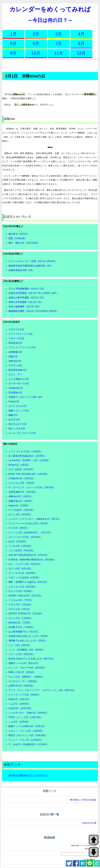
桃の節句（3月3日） (19, 234)
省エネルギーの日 (18, 424)
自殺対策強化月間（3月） (22, 270)
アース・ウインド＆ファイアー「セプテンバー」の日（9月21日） (42, 690)
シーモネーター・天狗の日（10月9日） (29, 713)
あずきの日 (14, 420)
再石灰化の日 (15, 343)
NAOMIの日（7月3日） (20, 623)
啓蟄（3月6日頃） (18, 238)
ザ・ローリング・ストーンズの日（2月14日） (32, 487)
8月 (81, 44)
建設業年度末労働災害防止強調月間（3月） (31, 266)
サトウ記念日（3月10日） (22, 510)
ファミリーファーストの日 (22, 347)
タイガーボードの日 (19, 384)
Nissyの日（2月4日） (19, 465)
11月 (59, 53)
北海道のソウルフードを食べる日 (26, 397)
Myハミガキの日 (17, 428)
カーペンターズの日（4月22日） (25, 537)
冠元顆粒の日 (15, 392)
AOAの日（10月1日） (20, 699)
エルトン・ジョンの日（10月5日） (26, 731)
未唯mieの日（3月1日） (21, 496)
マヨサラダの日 (16, 329)
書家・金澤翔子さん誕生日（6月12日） (29, 582)
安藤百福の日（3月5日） (21, 501)
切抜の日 (13, 356)
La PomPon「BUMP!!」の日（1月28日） (30, 460)
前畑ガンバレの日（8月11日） (24, 663)
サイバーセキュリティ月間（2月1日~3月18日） (33, 261)
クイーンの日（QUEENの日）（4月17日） (30, 533)
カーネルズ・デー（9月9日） (23, 681)
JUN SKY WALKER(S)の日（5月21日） (29, 555)
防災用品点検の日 (18, 370)
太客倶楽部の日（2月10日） (23, 492)
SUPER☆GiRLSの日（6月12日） (26, 596)
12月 (81, 53)
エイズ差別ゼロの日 (19, 379)
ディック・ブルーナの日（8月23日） (27, 668)
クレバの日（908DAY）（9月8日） (26, 677)
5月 (13, 44)
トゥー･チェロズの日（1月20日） (26, 451)
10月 (36, 53)
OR (93, 860)
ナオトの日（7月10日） (21, 605)
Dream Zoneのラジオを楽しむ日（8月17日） (32, 659)
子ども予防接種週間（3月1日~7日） (27, 289)
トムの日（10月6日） (19, 704)
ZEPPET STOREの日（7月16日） (26, 614)
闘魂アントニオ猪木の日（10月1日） (27, 726)
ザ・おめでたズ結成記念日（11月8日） (29, 744)
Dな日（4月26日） (18, 541)
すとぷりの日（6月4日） (21, 591)
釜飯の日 (13, 415)
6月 (36, 44)
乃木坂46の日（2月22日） (22, 478)
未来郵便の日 (15, 352)
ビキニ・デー (15, 374)
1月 (13, 34)
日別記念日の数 (89, 823)
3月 (59, 34)
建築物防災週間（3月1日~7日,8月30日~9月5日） (33, 311)
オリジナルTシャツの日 (20, 334)
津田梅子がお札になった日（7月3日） (28, 641)
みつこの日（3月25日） (21, 514)
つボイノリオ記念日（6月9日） (25, 577)
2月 (36, 34)
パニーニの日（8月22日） (22, 654)
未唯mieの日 (15, 361)
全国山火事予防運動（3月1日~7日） (27, 298)
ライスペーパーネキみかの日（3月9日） (29, 523)
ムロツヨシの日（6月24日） (23, 587)
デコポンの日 (15, 365)
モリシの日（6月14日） (21, 569)
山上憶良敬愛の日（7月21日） (24, 632)
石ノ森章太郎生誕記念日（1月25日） (27, 456)
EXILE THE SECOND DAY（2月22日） (29, 474)
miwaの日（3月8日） (19, 505)
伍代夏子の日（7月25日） (22, 627)
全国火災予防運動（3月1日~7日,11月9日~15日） (33, 293)
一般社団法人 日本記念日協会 (82, 800)
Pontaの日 (14, 401)
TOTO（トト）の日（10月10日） (26, 717)
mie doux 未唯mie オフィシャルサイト (28, 775)
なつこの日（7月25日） (21, 618)
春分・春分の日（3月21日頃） (24, 243)
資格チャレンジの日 (19, 411)
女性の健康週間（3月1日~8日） (25, 307)
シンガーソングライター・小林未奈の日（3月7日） (35, 519)
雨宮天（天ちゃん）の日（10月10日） (28, 735)
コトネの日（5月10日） (21, 546)
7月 (59, 44)
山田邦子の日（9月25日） (22, 686)
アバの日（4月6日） (19, 528)
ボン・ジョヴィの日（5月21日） (25, 564)
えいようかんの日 (18, 406)
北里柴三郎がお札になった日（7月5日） (29, 636)
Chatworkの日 (16, 388)
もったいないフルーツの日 (22, 433)
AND (87, 860)
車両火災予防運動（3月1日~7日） (26, 302)
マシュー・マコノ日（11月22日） (26, 740)
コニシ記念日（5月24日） (22, 550)
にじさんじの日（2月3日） (22, 483)
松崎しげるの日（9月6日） (22, 672)
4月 (81, 34)
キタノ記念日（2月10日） (22, 469)
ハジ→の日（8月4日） (20, 645)
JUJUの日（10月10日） (21, 708)
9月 (13, 53)
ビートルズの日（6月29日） (23, 573)
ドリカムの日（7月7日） (21, 600)
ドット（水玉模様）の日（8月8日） (27, 650)
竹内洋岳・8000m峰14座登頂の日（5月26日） (32, 560)
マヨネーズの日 (16, 338)
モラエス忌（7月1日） (20, 609)
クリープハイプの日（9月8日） (25, 695)
